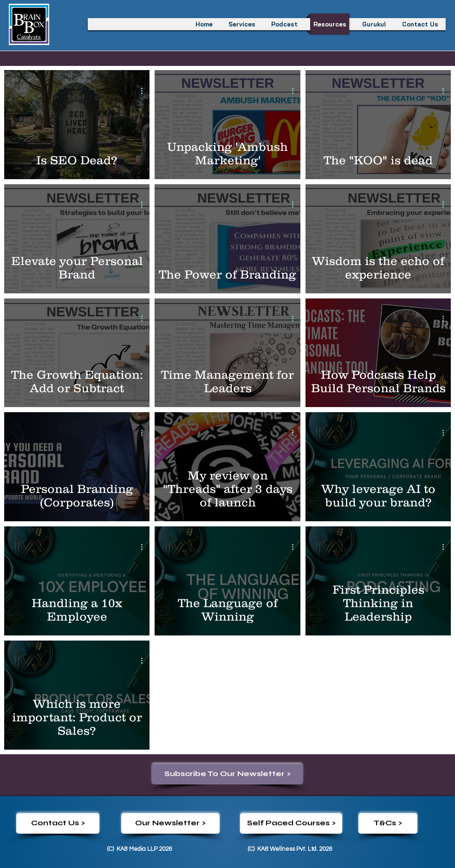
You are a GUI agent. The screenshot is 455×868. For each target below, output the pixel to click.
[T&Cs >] (388, 823)
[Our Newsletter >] (170, 823)
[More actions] (145, 91)
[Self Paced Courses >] (291, 823)
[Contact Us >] (58, 823)
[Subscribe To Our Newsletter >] (227, 774)
